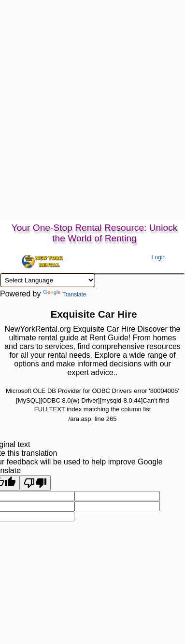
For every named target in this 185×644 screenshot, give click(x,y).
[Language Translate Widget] (48, 280)
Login (159, 257)
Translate (65, 294)
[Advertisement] (91, 124)
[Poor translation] (35, 483)
